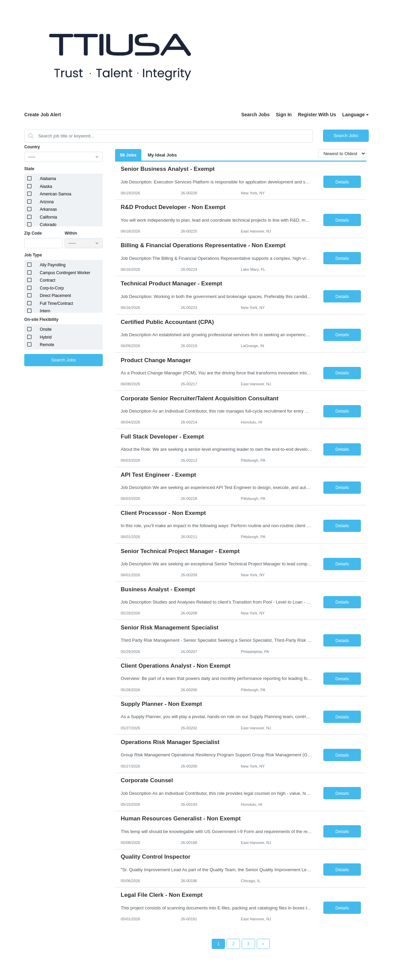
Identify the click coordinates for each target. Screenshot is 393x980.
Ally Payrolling (53, 265)
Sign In (284, 115)
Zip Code (33, 233)
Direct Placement (55, 296)
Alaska (46, 187)
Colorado (48, 225)
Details (342, 182)
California (49, 217)
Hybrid (46, 337)
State (29, 169)
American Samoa (56, 194)
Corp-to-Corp (52, 288)
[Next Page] (263, 944)
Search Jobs (255, 115)
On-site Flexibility (41, 320)
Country (32, 147)
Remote (47, 345)
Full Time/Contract (57, 303)
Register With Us (317, 115)
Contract (48, 280)
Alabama (48, 179)
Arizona (47, 202)
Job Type (33, 255)
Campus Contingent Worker (65, 273)
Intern (45, 311)
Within (71, 233)
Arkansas (48, 209)
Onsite (46, 329)
